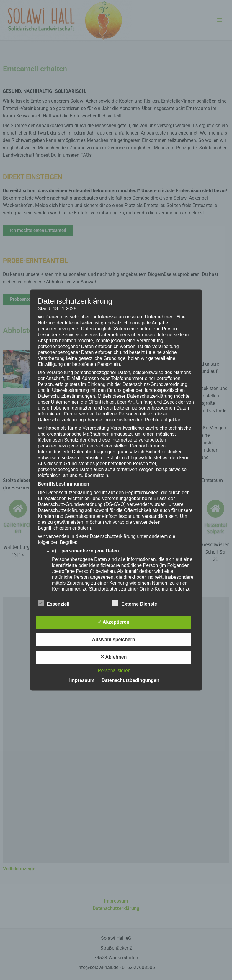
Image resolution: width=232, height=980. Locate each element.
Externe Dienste (135, 603)
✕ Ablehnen (114, 657)
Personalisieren (114, 671)
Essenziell (54, 603)
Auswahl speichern (114, 640)
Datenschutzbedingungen (130, 681)
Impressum (82, 681)
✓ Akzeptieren (114, 622)
